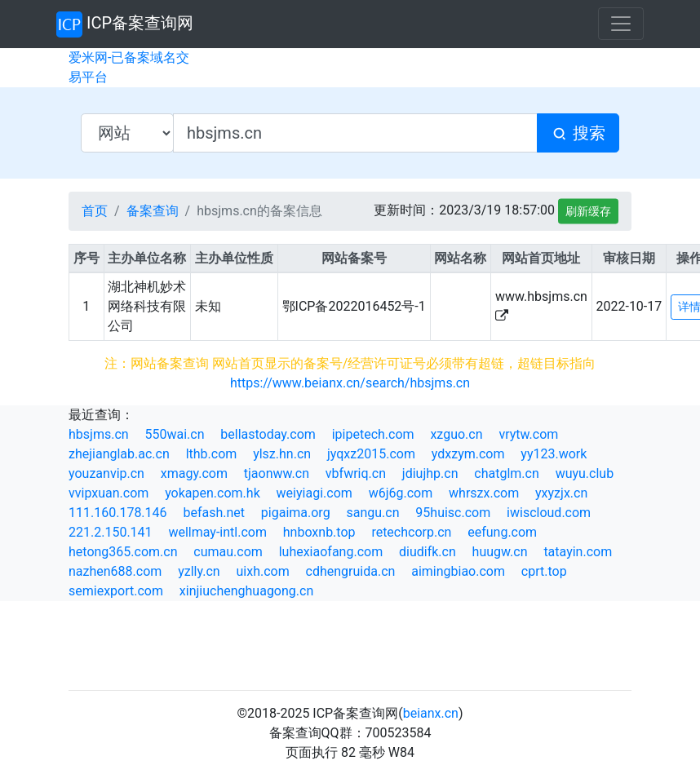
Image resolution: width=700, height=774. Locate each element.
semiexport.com (116, 591)
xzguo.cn (456, 434)
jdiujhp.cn (430, 473)
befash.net (214, 513)
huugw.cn (500, 552)
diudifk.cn (428, 552)
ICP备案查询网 (125, 24)
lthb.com (212, 454)
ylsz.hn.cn (282, 454)
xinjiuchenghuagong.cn (246, 591)
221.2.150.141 (111, 532)
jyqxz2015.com (371, 454)
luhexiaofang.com (331, 552)
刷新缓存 (588, 210)
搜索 (578, 133)
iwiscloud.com (549, 513)
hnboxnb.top (319, 532)
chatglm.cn (506, 473)
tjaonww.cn (277, 473)
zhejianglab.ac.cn (119, 454)
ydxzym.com (468, 454)
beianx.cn (431, 713)
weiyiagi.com (315, 493)
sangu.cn (372, 513)
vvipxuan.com (109, 493)
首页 (95, 211)
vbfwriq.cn (356, 473)
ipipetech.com (373, 434)
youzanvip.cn (106, 473)
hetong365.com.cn (123, 552)
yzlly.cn (199, 571)
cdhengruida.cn (351, 571)
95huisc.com (453, 513)
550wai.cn (174, 434)
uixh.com (262, 571)
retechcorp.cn (411, 532)
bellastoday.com (268, 434)
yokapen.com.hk (213, 493)
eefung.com (502, 532)
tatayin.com (578, 552)
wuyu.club (585, 473)
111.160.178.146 (118, 513)
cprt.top (544, 571)
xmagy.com (194, 473)
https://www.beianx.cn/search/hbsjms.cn (350, 383)
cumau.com (228, 552)
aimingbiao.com (458, 571)
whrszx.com (484, 493)
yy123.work (554, 454)
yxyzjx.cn (561, 493)
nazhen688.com (115, 571)
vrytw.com (528, 434)
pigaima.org (296, 513)
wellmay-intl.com (217, 532)
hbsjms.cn (99, 434)
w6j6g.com (401, 493)
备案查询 (153, 211)
